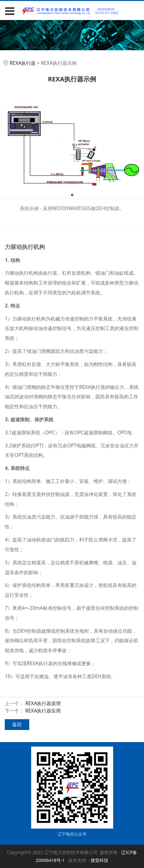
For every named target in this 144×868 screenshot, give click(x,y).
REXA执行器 (23, 63)
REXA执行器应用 (43, 711)
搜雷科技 (99, 860)
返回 (17, 724)
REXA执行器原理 (43, 703)
